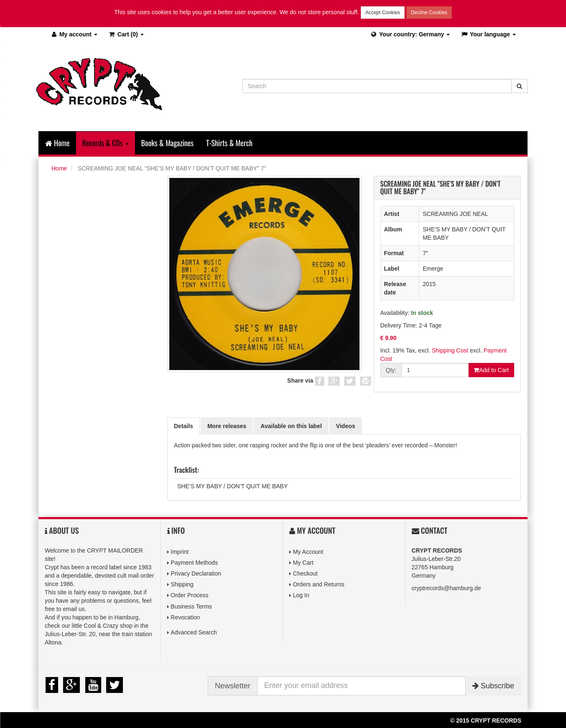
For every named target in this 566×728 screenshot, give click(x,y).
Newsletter (233, 686)
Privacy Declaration (196, 573)
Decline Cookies (429, 13)
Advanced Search (194, 632)
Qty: (391, 370)
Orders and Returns (319, 584)
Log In (301, 595)
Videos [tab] (346, 426)
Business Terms (191, 606)
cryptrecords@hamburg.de (446, 588)
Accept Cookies (383, 13)
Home (57, 143)
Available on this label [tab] (291, 426)
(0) (126, 34)
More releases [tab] (227, 426)
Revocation (185, 617)
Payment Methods (194, 563)
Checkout (305, 573)
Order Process (189, 595)
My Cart (303, 563)
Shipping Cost (450, 350)
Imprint (180, 552)
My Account (308, 552)
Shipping (182, 584)
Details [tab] (184, 426)
